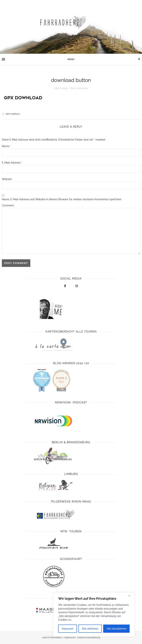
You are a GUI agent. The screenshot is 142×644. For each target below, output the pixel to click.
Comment (8, 205)
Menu (71, 59)
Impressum (70, 638)
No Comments (79, 88)
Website (7, 179)
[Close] (131, 596)
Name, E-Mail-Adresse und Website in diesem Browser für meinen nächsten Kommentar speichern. (62, 199)
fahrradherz (13, 114)
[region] (94, 615)
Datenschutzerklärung (89, 638)
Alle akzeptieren (116, 629)
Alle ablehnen (90, 629)
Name (6, 146)
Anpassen (67, 629)
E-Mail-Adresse (12, 163)
